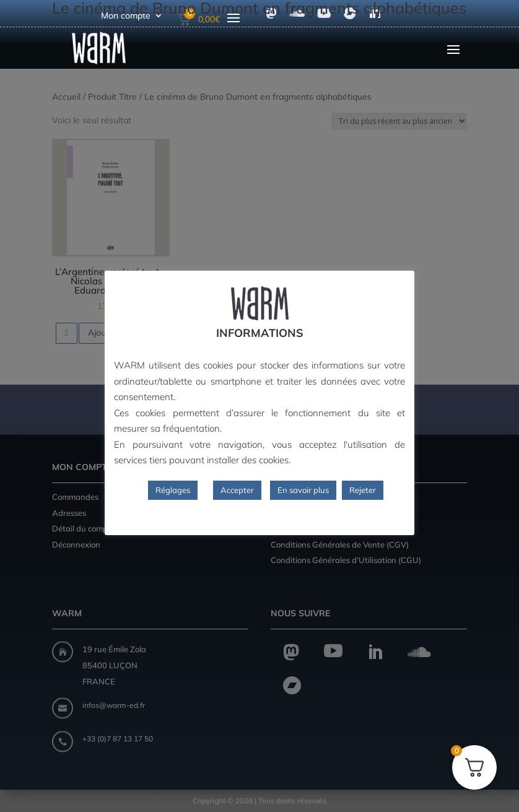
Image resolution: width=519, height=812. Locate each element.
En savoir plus (303, 490)
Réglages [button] (173, 490)
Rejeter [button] (363, 490)
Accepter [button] (237, 490)
